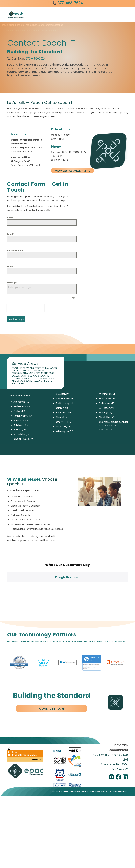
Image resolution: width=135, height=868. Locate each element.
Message (12, 283)
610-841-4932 (118, 718)
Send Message (16, 319)
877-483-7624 (36, 58)
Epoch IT (104, 426)
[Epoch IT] (29, 16)
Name (11, 218)
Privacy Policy (91, 740)
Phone (11, 266)
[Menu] (125, 14)
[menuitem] (125, 14)
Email (11, 234)
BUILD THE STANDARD (76, 591)
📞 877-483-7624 (67, 3)
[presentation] (26, 308)
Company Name (15, 250)
